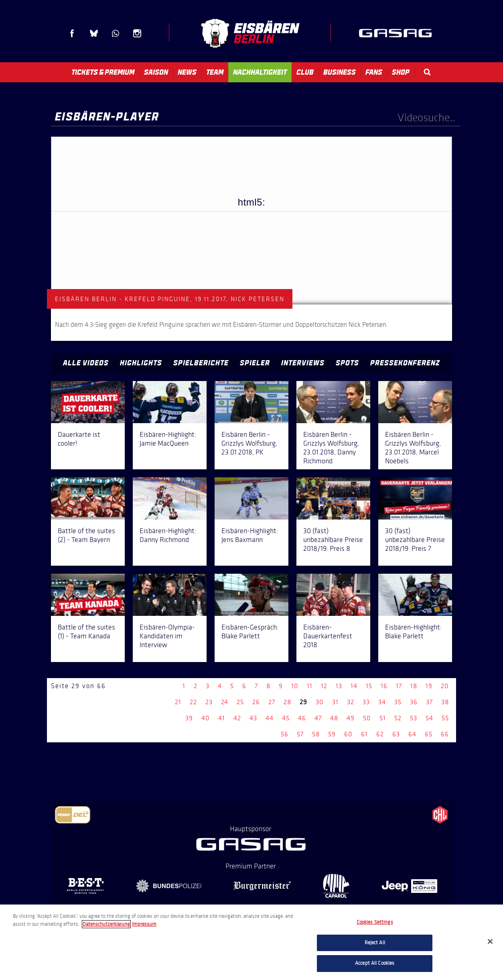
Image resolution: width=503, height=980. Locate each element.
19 (429, 686)
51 (383, 718)
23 (209, 702)
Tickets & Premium (103, 72)
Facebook (72, 33)
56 (285, 734)
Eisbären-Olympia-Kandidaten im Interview (167, 636)
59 (332, 734)
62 (380, 734)
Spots (347, 363)
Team (215, 72)
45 (286, 718)
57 (300, 734)
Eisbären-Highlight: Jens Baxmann (250, 535)
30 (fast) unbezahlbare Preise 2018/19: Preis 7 (415, 540)
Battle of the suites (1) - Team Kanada (86, 632)
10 (295, 686)
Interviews (303, 363)
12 (324, 686)
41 (222, 718)
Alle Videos (86, 363)
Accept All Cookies (375, 963)
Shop (401, 72)
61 (364, 734)
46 (302, 718)
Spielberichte (201, 363)
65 (429, 734)
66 (445, 734)
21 (178, 702)
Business (340, 72)
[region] (251, 942)
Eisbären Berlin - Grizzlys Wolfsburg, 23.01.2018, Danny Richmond (331, 448)
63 (396, 734)
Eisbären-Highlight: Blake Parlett (413, 632)
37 (429, 702)
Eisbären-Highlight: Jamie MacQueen (168, 439)
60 (348, 734)
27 (272, 702)
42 (237, 718)
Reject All (375, 943)
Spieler (255, 363)
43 (253, 718)
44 (270, 718)
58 (316, 734)
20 (445, 686)
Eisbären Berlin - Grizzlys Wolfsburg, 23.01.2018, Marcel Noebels (413, 448)
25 (240, 702)
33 (366, 702)
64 (412, 734)
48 (334, 718)
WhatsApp (116, 33)
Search (427, 72)
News (187, 72)
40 (206, 718)
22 (193, 702)
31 (335, 702)
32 (351, 702)
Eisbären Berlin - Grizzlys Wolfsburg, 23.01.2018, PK (249, 443)
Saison (156, 72)
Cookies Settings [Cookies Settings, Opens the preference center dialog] (375, 922)
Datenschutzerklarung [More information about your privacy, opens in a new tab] (106, 924)
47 (318, 718)
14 (354, 686)
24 (225, 702)
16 (384, 686)
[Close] (490, 941)
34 (382, 702)
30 (320, 702)
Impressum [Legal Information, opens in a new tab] (144, 924)
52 (398, 718)
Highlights (141, 363)
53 (414, 718)
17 (399, 686)
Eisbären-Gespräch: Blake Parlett (250, 632)
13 (339, 686)
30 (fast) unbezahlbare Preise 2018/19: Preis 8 (333, 540)
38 (445, 702)
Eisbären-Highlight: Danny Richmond (168, 535)
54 (429, 718)
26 (256, 702)
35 (398, 702)
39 (189, 718)
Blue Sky (94, 33)
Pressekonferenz (405, 363)
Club (305, 72)
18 (414, 686)
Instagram (137, 33)
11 (310, 686)
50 (367, 718)
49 (351, 718)
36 (414, 702)
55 (445, 718)
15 (369, 686)
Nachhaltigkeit (260, 72)
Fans (374, 72)
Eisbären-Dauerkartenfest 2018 (328, 636)
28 (287, 702)
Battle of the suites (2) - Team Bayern (86, 535)
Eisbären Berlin (250, 33)
